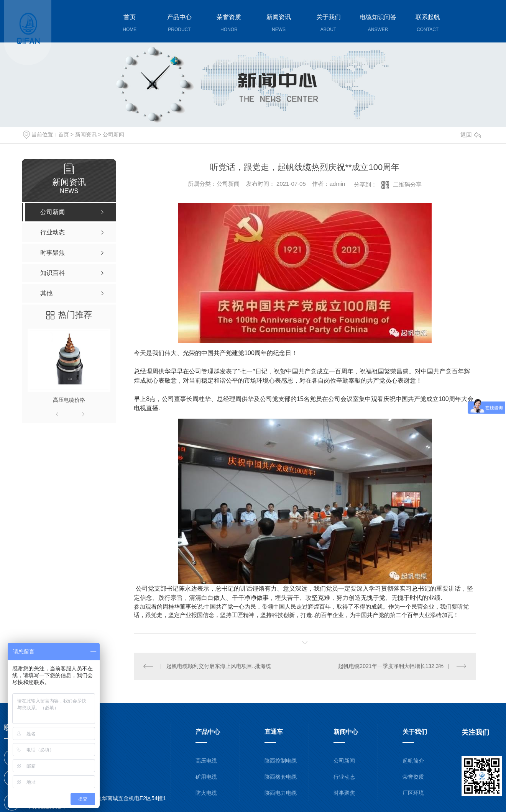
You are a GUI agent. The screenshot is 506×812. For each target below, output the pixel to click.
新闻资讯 (86, 134)
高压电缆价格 (69, 400)
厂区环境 (413, 792)
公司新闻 (113, 134)
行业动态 (344, 776)
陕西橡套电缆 (281, 776)
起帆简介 (413, 760)
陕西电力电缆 (281, 792)
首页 (64, 134)
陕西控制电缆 (281, 760)
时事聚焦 (344, 792)
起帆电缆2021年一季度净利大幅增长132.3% (391, 666)
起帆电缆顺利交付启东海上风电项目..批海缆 (219, 666)
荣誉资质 (413, 776)
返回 (471, 135)
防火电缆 (206, 792)
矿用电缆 (206, 776)
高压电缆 (206, 760)
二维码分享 (407, 184)
